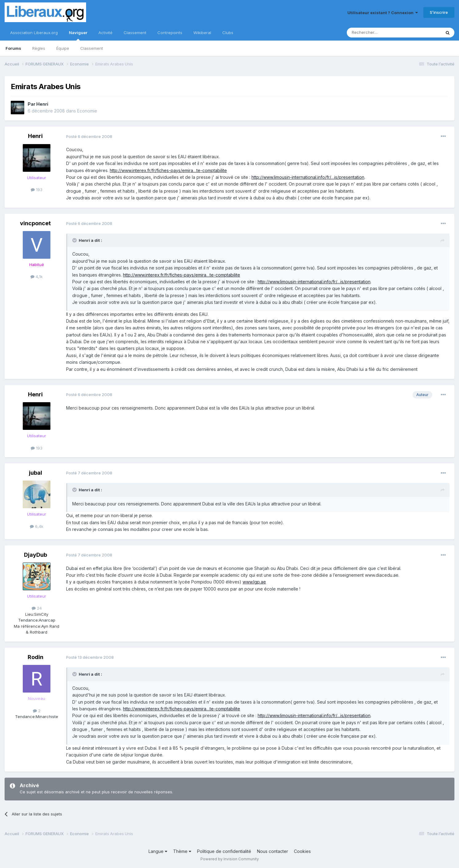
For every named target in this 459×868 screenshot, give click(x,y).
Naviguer (78, 35)
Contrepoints (170, 33)
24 (37, 608)
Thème (182, 851)
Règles (39, 48)
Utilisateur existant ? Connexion (383, 13)
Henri (42, 104)
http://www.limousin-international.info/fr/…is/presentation (308, 177)
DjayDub (36, 555)
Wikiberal (202, 33)
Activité (105, 33)
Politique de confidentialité (224, 851)
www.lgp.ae (254, 582)
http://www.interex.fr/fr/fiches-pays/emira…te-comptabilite (168, 170)
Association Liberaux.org (34, 33)
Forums (13, 48)
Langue (158, 851)
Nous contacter (273, 851)
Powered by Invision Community (230, 859)
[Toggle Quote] (75, 240)
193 (37, 190)
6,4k (37, 526)
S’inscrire (439, 12)
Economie (87, 111)
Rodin (36, 657)
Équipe (63, 48)
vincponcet (35, 223)
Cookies (302, 851)
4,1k (37, 277)
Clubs (228, 33)
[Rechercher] (380, 33)
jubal (36, 473)
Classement (92, 48)
